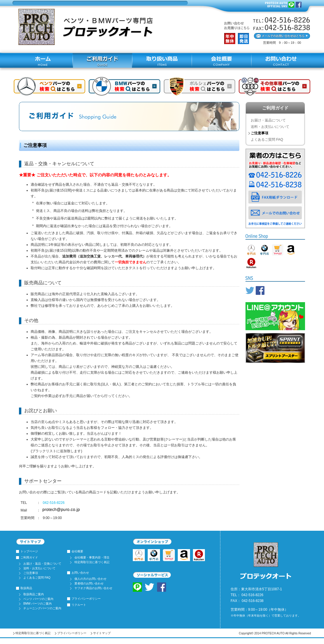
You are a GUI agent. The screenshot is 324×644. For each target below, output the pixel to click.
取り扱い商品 (162, 60)
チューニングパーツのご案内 (42, 608)
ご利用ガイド (102, 60)
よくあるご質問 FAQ (267, 140)
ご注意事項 (31, 573)
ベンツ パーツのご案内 (38, 599)
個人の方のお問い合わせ (90, 579)
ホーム (43, 60)
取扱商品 (26, 588)
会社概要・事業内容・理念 (92, 557)
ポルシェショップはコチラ (200, 86)
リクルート (79, 605)
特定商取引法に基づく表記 (92, 562)
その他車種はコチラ (275, 86)
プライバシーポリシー (86, 599)
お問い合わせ (281, 60)
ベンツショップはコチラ (49, 86)
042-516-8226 (54, 503)
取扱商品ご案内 (34, 594)
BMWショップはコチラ (124, 86)
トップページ (29, 551)
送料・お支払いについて (270, 127)
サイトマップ (102, 633)
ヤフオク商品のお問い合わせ (93, 588)
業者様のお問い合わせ (89, 583)
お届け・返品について (268, 120)
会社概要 (222, 60)
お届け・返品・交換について (42, 564)
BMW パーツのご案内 (38, 604)
